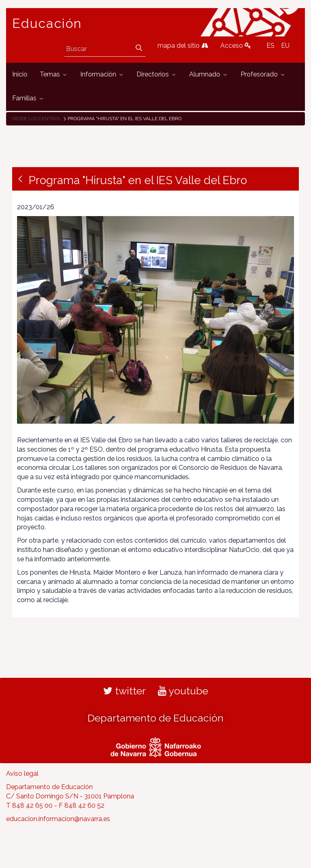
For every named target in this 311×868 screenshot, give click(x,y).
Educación (47, 23)
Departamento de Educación (155, 718)
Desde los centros (36, 119)
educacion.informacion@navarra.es (58, 819)
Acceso (236, 46)
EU (285, 46)
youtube (183, 691)
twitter (125, 691)
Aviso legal (22, 774)
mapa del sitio (183, 46)
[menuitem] (20, 75)
